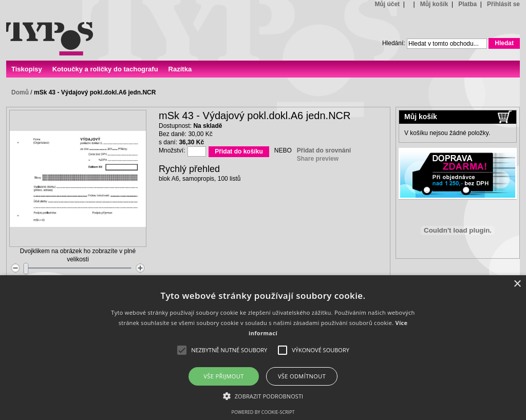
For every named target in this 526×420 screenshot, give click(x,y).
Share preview (318, 159)
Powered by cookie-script (263, 412)
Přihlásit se (503, 4)
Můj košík (434, 4)
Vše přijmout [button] (223, 376)
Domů (20, 92)
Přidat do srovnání (324, 150)
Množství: (172, 150)
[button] (263, 396)
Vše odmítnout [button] (302, 376)
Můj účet (387, 4)
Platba (467, 4)
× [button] (517, 284)
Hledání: (394, 43)
